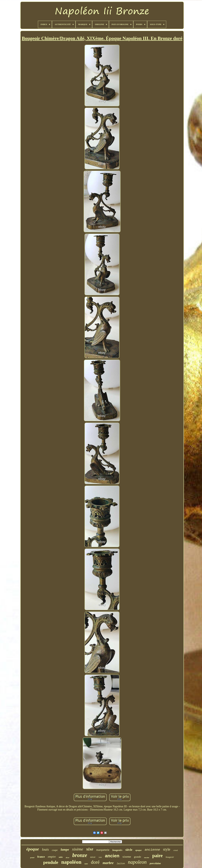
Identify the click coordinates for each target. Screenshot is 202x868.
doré (95, 862)
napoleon (137, 862)
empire (52, 857)
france (41, 857)
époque (33, 849)
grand (32, 857)
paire (157, 856)
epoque (138, 850)
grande (138, 857)
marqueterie (103, 850)
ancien (112, 856)
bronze (80, 855)
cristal (176, 850)
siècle (129, 850)
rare (86, 864)
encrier (147, 857)
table (61, 857)
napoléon (71, 862)
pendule (51, 862)
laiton (121, 864)
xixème (78, 849)
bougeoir (170, 857)
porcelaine (155, 863)
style (167, 849)
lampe (65, 849)
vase (100, 857)
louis (45, 849)
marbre (108, 863)
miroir (93, 857)
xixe (90, 849)
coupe (55, 850)
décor (68, 858)
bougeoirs (117, 850)
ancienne (152, 850)
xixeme (127, 857)
